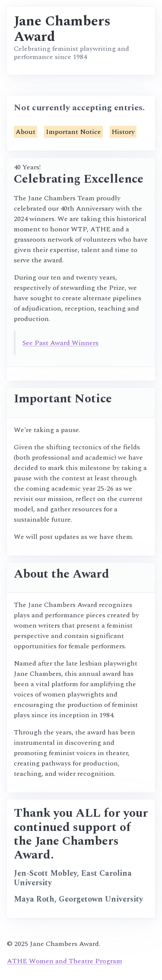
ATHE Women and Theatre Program (65, 961)
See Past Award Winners (60, 343)
